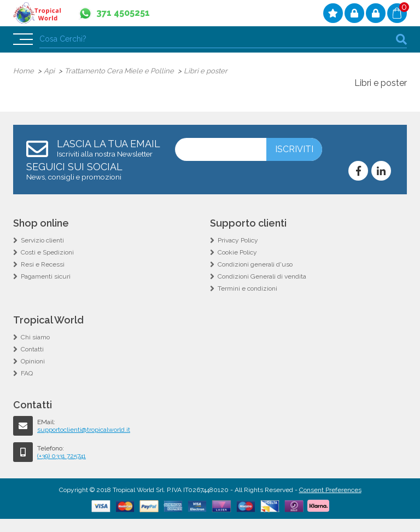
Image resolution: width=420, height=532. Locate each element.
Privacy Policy (238, 240)
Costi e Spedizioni (47, 252)
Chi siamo (35, 337)
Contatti (32, 349)
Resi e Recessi (43, 264)
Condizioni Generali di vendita (262, 276)
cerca (401, 39)
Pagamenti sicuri (46, 276)
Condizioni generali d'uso (255, 264)
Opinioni (33, 361)
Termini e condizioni (247, 288)
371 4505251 (123, 13)
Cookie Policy (237, 252)
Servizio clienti (42, 240)
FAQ (27, 373)
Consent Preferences (330, 490)
